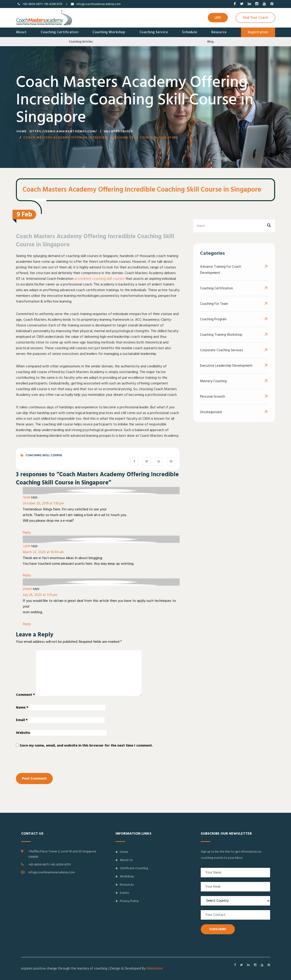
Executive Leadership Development (226, 371)
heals (26, 497)
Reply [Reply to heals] (27, 533)
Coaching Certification (59, 32)
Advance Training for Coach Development (221, 275)
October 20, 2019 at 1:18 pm (43, 503)
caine (26, 546)
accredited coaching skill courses (99, 284)
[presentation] (47, 763)
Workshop (125, 876)
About (21, 32)
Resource (219, 32)
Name (22, 707)
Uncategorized (118, 133)
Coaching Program (213, 324)
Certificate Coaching (132, 868)
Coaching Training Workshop (221, 340)
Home (22, 133)
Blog (210, 42)
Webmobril (154, 969)
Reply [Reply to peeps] (27, 624)
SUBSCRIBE (218, 929)
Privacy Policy (127, 901)
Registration (258, 32)
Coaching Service (154, 32)
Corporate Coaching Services (222, 355)
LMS (218, 18)
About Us (124, 860)
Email (22, 720)
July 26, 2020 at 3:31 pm (40, 595)
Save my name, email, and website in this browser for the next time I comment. (86, 745)
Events (122, 893)
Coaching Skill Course (44, 455)
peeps (27, 589)
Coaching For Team (214, 309)
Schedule (190, 32)
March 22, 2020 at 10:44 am (43, 552)
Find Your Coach (255, 18)
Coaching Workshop (109, 32)
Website (23, 733)
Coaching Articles (81, 42)
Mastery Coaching (213, 386)
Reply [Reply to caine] (27, 575)
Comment (25, 695)
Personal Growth (213, 401)
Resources (125, 885)
